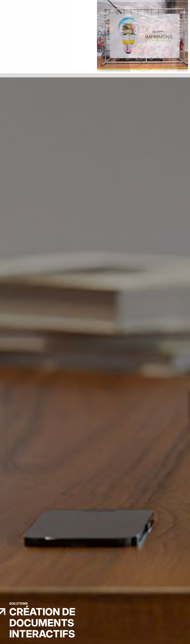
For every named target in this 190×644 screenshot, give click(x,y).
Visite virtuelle (133, 9)
